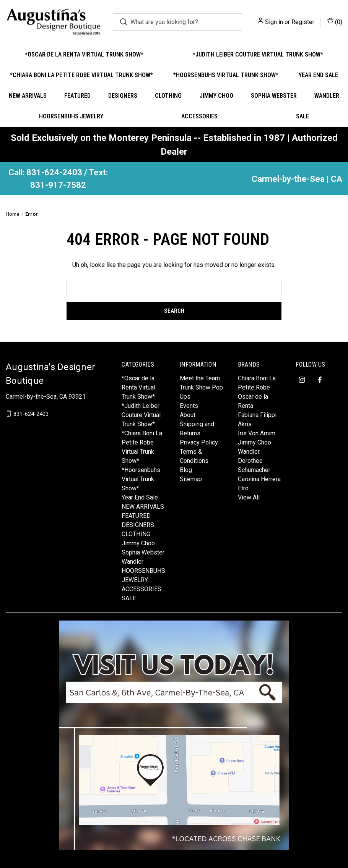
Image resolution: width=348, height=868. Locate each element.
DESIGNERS (123, 96)
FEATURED (77, 96)
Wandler (327, 96)
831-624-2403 (31, 414)
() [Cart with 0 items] (335, 22)
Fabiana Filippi (257, 415)
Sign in (274, 22)
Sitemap (191, 479)
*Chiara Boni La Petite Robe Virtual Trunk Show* (81, 75)
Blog (186, 470)
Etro (243, 488)
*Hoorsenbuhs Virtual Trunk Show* (226, 75)
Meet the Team (200, 378)
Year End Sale (140, 497)
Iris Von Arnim (257, 433)
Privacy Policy (199, 442)
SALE (302, 116)
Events (189, 406)
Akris (245, 424)
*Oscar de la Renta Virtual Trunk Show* (84, 54)
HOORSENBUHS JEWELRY (71, 116)
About (188, 415)
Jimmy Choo (216, 96)
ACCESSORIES (199, 116)
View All (249, 497)
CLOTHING (168, 96)
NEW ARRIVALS (28, 96)
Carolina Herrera (259, 479)
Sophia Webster (274, 96)
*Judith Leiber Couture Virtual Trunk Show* (258, 54)
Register (303, 22)
